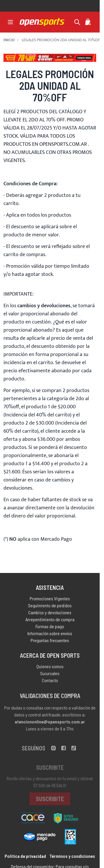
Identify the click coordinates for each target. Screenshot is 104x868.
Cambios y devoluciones (50, 614)
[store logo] (42, 22)
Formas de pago (50, 628)
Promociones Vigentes (50, 600)
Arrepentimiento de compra (50, 621)
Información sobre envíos (50, 635)
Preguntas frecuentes (50, 642)
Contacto (50, 683)
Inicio (9, 40)
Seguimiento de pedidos (50, 607)
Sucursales (50, 676)
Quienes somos (50, 669)
